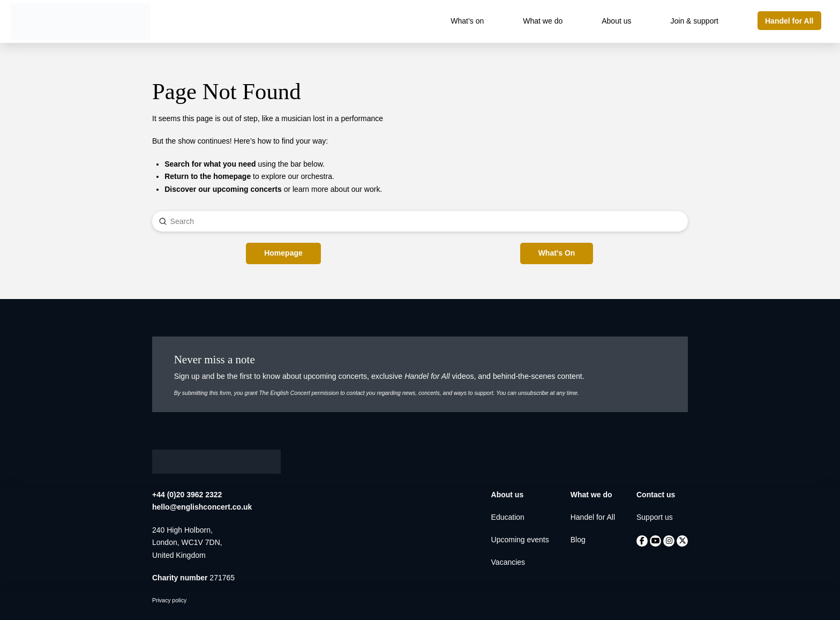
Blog (578, 540)
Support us (655, 517)
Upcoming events (520, 540)
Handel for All (593, 517)
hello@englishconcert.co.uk (202, 507)
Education (508, 517)
